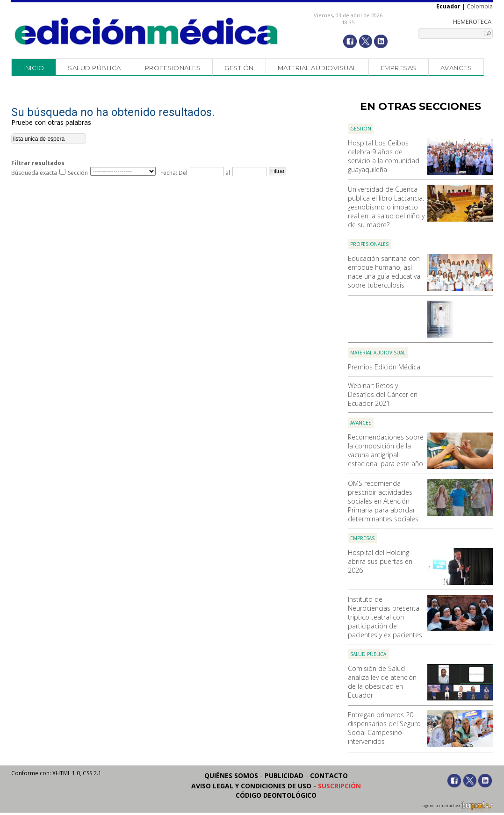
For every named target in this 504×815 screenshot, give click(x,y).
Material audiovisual (317, 68)
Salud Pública (94, 68)
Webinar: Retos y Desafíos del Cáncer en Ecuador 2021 (383, 394)
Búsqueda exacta (34, 173)
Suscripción (339, 786)
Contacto (329, 775)
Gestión (239, 68)
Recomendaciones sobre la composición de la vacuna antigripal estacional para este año (386, 450)
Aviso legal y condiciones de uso (251, 786)
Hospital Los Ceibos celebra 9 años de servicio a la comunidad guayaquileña (384, 156)
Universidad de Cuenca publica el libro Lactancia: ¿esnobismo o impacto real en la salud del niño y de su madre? (386, 207)
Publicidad (284, 775)
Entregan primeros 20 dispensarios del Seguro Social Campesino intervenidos (384, 728)
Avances (456, 68)
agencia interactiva (458, 807)
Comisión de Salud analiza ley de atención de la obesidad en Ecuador (382, 682)
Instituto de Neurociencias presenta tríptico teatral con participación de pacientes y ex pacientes (385, 617)
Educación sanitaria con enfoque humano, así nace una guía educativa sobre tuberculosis (384, 272)
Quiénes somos (231, 775)
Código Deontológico (276, 795)
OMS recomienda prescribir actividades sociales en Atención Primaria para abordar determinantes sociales (383, 501)
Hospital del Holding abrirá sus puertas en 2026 (380, 561)
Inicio (34, 68)
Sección (78, 173)
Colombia (480, 6)
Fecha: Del (174, 173)
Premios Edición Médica (384, 367)
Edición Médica (147, 31)
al (227, 173)
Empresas (399, 68)
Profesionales (173, 68)
